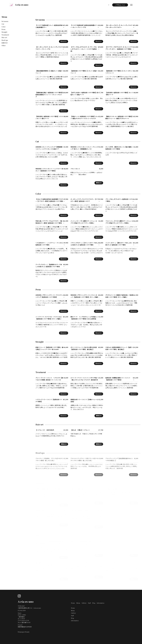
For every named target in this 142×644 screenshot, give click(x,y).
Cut (3, 24)
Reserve (64, 41)
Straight (4, 32)
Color (4, 27)
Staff (89, 603)
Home (73, 603)
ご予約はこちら (120, 5)
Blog (94, 603)
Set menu (5, 21)
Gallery (84, 603)
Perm (4, 30)
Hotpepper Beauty (24, 632)
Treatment (5, 35)
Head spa (5, 40)
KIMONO (5, 43)
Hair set (4, 38)
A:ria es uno (26, 602)
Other (4, 46)
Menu (4, 17)
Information (100, 603)
